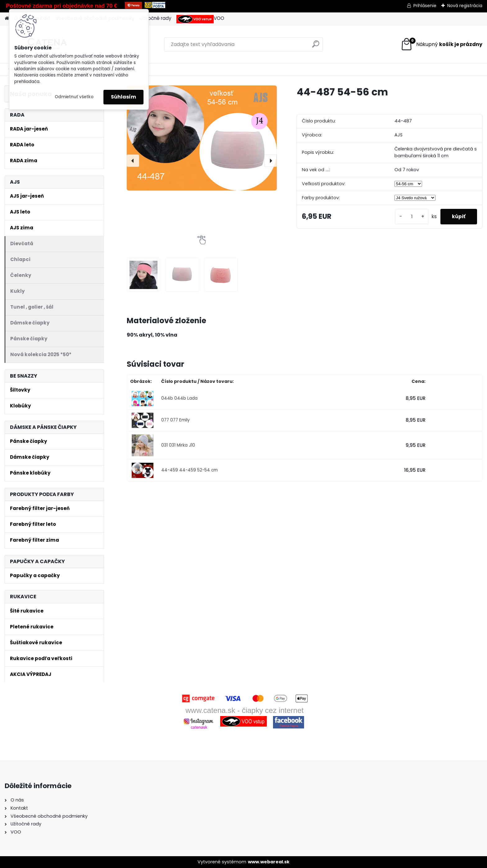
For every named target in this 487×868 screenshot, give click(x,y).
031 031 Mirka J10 (178, 445)
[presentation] (133, 161)
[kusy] (410, 217)
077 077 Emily (175, 420)
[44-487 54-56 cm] (202, 138)
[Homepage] (7, 18)
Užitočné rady (155, 18)
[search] (316, 46)
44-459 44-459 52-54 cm (189, 470)
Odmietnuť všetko (74, 97)
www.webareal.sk (269, 862)
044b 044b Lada (179, 398)
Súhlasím (123, 97)
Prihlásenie (425, 6)
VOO (200, 19)
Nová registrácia (465, 6)
